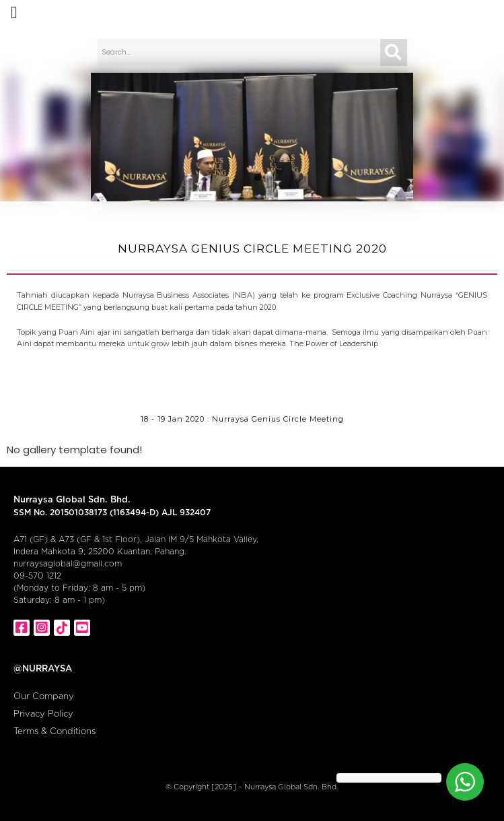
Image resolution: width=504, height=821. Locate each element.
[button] (14, 13)
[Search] (394, 53)
